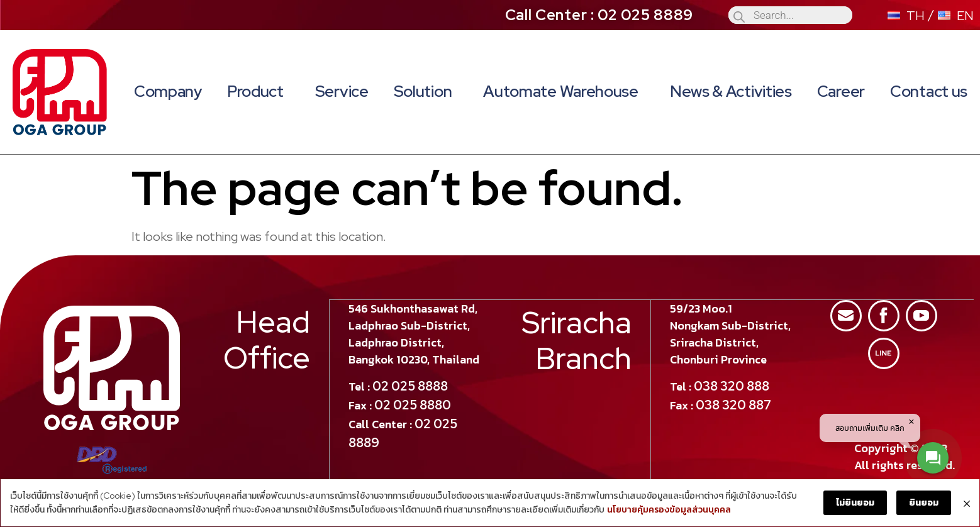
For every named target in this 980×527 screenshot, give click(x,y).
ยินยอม (924, 503)
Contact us (929, 92)
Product (259, 92)
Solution (426, 92)
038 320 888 (732, 386)
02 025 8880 (413, 404)
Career (841, 92)
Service (342, 92)
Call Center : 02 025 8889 (599, 15)
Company (168, 92)
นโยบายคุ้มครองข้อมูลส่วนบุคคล (668, 511)
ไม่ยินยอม (856, 503)
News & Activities (731, 92)
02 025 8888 (411, 386)
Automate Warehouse (564, 92)
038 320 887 (733, 404)
